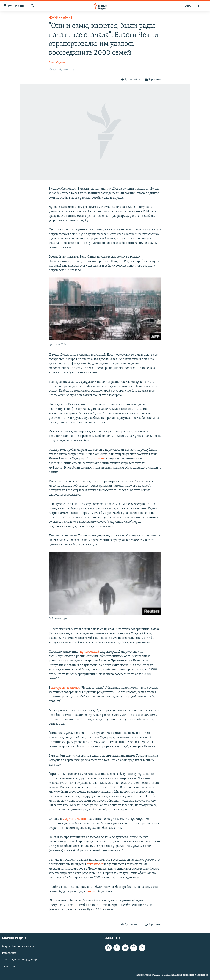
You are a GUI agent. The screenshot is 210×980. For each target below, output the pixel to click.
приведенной (90, 652)
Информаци (10, 953)
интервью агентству (66, 688)
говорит (91, 891)
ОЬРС (188, 6)
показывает (95, 864)
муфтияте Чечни (75, 819)
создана (100, 459)
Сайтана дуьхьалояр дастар (19, 960)
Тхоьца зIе (9, 967)
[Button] (131, 80)
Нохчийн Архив (61, 18)
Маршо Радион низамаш (18, 946)
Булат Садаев (57, 63)
